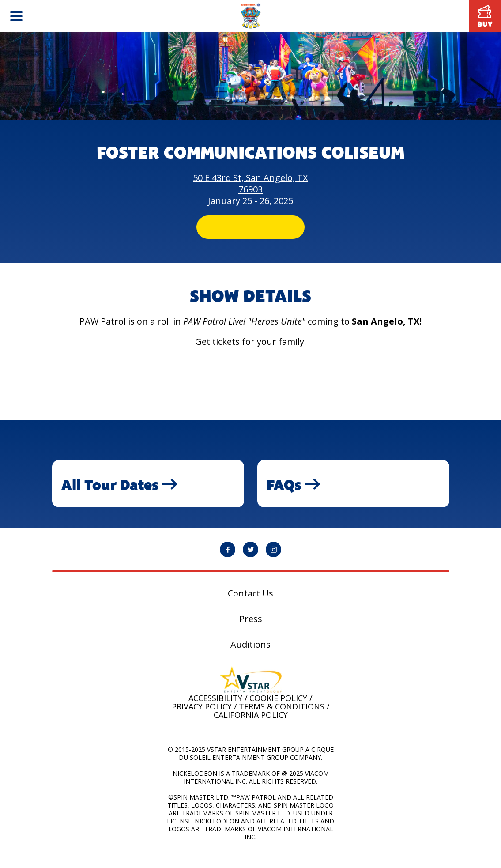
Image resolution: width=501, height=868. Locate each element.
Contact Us (250, 607)
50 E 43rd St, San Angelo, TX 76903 (250, 183)
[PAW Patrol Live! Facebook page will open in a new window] (228, 563)
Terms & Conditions (282, 720)
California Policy (251, 728)
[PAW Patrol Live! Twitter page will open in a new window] (250, 563)
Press (251, 633)
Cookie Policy (278, 712)
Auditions (250, 658)
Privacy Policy (202, 720)
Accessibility (215, 712)
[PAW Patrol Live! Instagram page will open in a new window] (273, 563)
